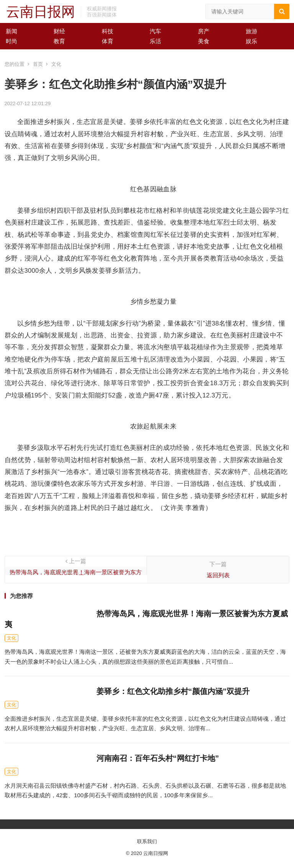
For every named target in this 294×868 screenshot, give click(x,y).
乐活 (155, 41)
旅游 (252, 31)
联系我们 (147, 841)
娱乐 (252, 41)
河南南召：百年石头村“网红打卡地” (158, 758)
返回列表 (218, 575)
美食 (204, 41)
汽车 (155, 31)
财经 (59, 31)
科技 (108, 31)
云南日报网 (41, 12)
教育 (59, 41)
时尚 (11, 41)
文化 (56, 64)
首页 (38, 64)
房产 (204, 31)
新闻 (11, 31)
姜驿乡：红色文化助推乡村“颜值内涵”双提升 (173, 691)
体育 (108, 41)
